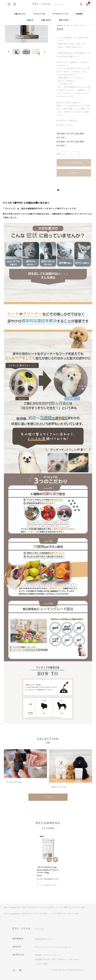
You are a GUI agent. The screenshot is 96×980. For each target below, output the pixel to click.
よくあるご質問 (41, 964)
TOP (6, 907)
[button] (17, 53)
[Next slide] (44, 53)
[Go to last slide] (9, 53)
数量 (58, 154)
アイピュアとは (39, 14)
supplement (15, 907)
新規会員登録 (40, 939)
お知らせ (30, 20)
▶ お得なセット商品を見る (67, 121)
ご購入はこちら (20, 14)
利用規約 (39, 955)
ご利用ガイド (62, 960)
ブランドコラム (56, 947)
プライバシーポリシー (52, 955)
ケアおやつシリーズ (60, 14)
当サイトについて (42, 947)
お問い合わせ (46, 20)
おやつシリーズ (59, 787)
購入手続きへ (74, 173)
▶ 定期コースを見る (65, 125)
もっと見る (48, 797)
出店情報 (79, 14)
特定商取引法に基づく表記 (45, 960)
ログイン (50, 939)
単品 (24, 907)
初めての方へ (64, 20)
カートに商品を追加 (74, 163)
